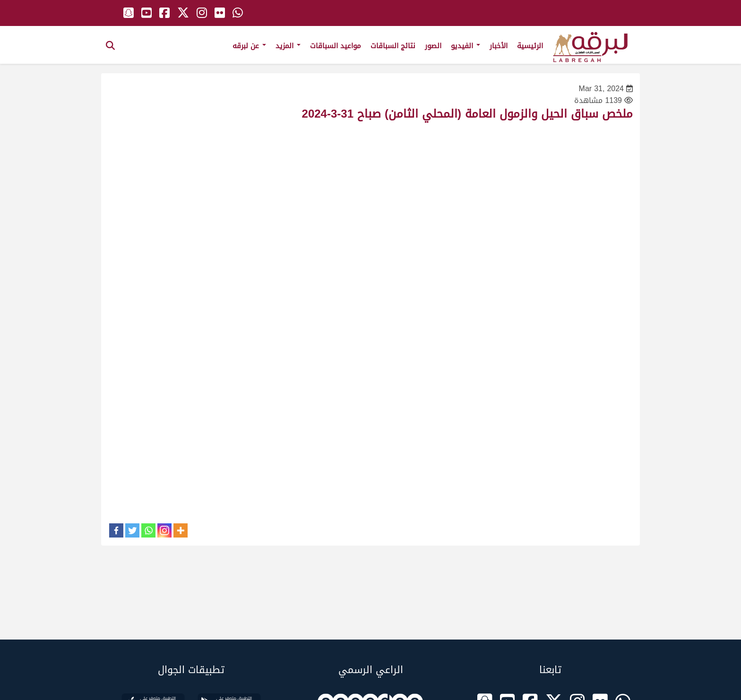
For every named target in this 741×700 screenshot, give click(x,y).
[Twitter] (132, 530)
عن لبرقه (249, 46)
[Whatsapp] (148, 530)
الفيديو (465, 46)
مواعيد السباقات (336, 46)
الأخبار (499, 46)
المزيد (288, 46)
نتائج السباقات (393, 46)
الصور (433, 46)
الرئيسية (530, 46)
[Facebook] (116, 530)
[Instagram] (164, 530)
